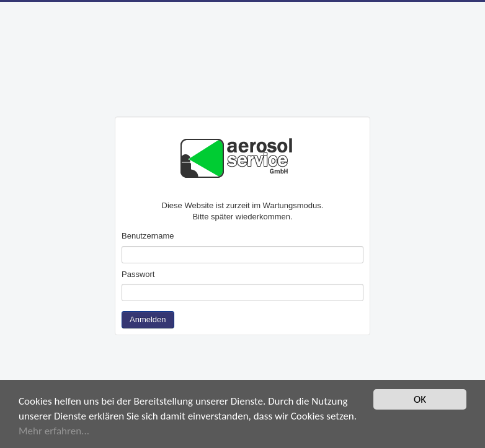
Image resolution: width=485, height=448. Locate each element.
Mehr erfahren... (54, 431)
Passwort (138, 274)
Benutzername (148, 236)
